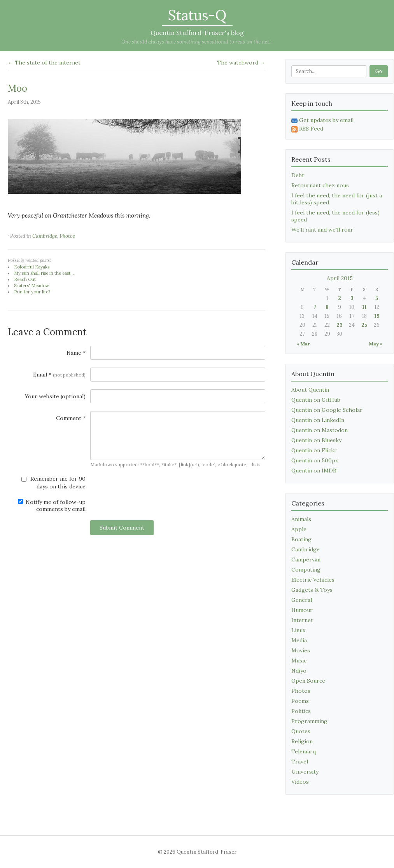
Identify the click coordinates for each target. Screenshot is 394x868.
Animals (301, 519)
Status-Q (197, 15)
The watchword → (241, 63)
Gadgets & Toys (312, 590)
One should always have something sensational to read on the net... (197, 42)
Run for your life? (32, 292)
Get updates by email (322, 120)
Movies (301, 650)
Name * (76, 353)
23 (340, 325)
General (302, 600)
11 (364, 307)
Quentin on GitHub (316, 400)
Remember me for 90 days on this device (53, 483)
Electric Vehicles (313, 580)
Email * (59, 375)
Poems (300, 701)
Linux (298, 630)
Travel (300, 762)
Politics (301, 711)
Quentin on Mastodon (320, 430)
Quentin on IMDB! (314, 471)
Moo (18, 88)
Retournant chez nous (320, 185)
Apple (299, 529)
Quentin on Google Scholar (327, 410)
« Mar (303, 344)
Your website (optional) (55, 396)
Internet (302, 620)
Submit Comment (122, 528)
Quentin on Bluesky (316, 440)
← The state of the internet (44, 63)
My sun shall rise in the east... (44, 273)
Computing (306, 570)
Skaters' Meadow (32, 286)
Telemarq (304, 751)
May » (376, 344)
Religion (302, 741)
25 (364, 325)
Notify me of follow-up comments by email (52, 505)
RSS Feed (307, 129)
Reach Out (25, 279)
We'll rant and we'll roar (322, 230)
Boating (301, 539)
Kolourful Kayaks (32, 267)
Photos (67, 236)
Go (379, 71)
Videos (300, 782)
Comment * (71, 418)
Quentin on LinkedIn (318, 420)
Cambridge (45, 236)
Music (299, 661)
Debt (298, 175)
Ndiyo (299, 671)
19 (377, 316)
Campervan (306, 559)
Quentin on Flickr (314, 450)
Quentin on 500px (315, 460)
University (305, 772)
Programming (309, 721)
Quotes (301, 731)
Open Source (308, 681)
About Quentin (310, 390)
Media (299, 640)
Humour (302, 610)
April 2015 (340, 278)
